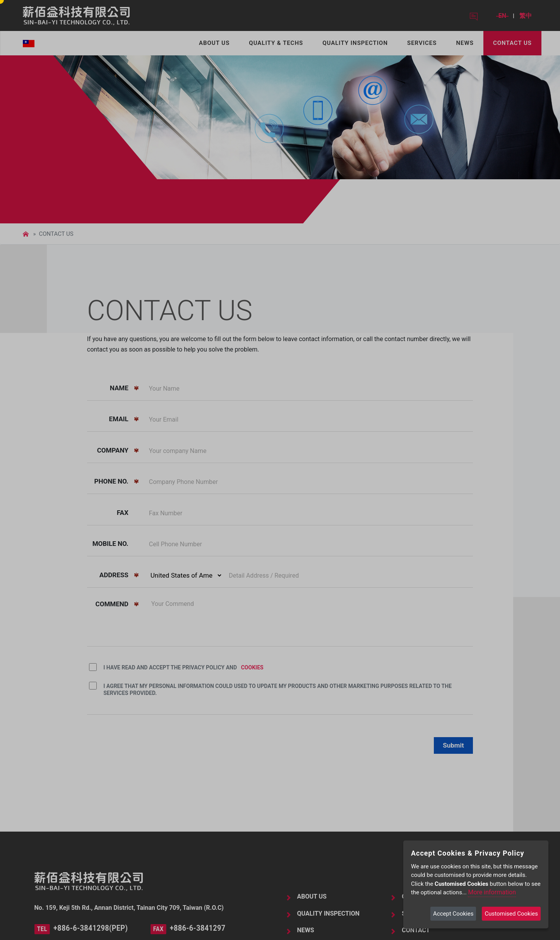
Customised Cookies (511, 914)
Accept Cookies (453, 914)
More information (492, 892)
